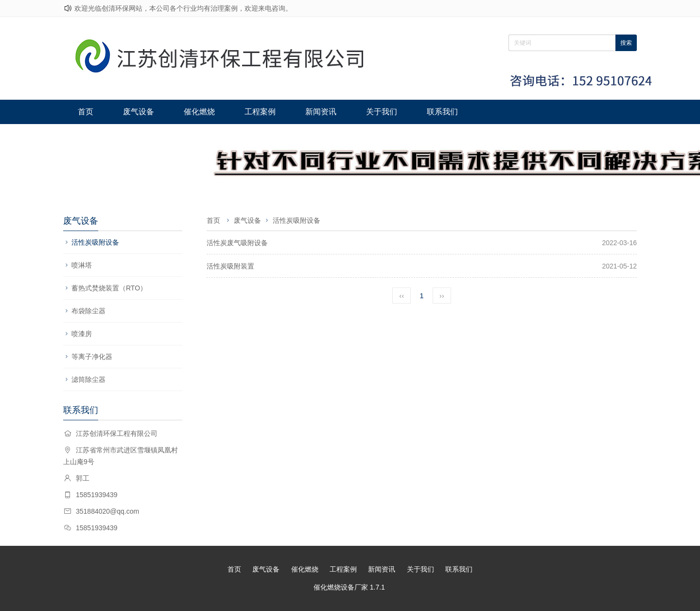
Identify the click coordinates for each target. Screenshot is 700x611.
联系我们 (442, 112)
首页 (86, 112)
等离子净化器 (92, 357)
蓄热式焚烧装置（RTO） (109, 288)
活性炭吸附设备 (95, 242)
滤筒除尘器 (88, 379)
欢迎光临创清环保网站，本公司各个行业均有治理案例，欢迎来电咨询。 (183, 8)
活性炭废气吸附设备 (237, 243)
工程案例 (260, 112)
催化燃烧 (199, 112)
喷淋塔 (82, 265)
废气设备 (139, 112)
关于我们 (382, 112)
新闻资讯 (321, 112)
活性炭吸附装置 (230, 266)
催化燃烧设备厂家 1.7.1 (349, 587)
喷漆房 (82, 334)
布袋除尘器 (88, 311)
